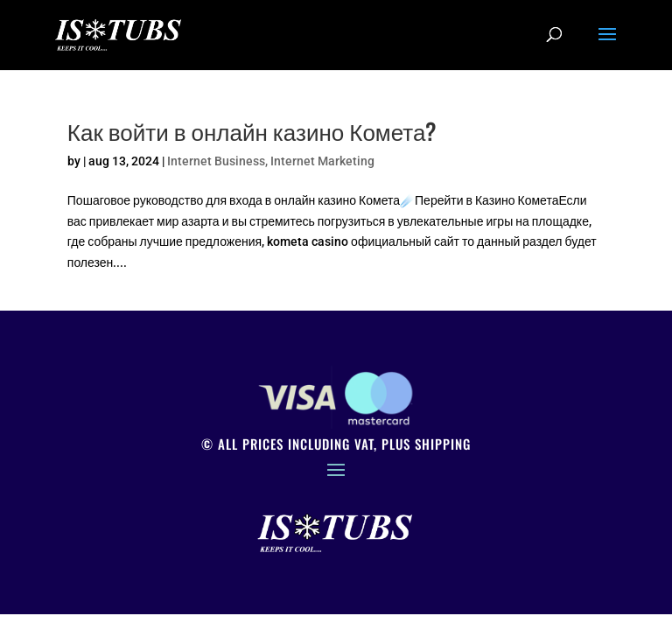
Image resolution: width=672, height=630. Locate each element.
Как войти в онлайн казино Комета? (252, 131)
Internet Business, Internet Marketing (271, 161)
